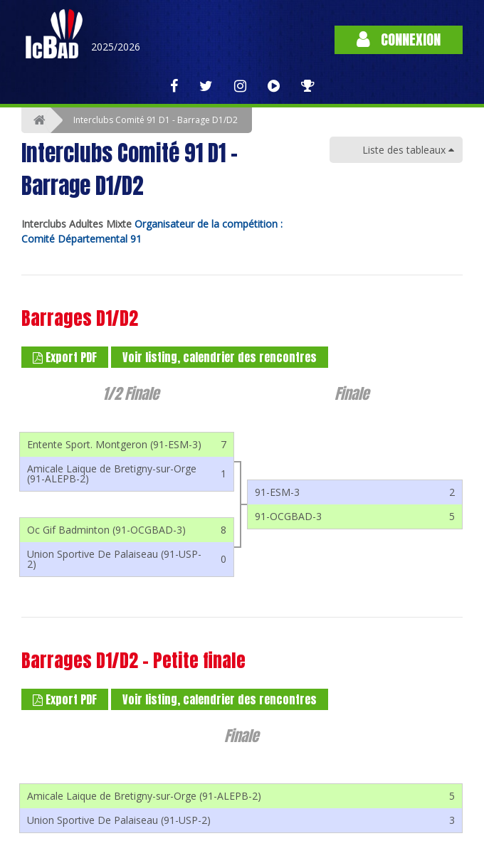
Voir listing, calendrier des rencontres (220, 357)
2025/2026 (116, 47)
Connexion (399, 39)
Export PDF (65, 357)
